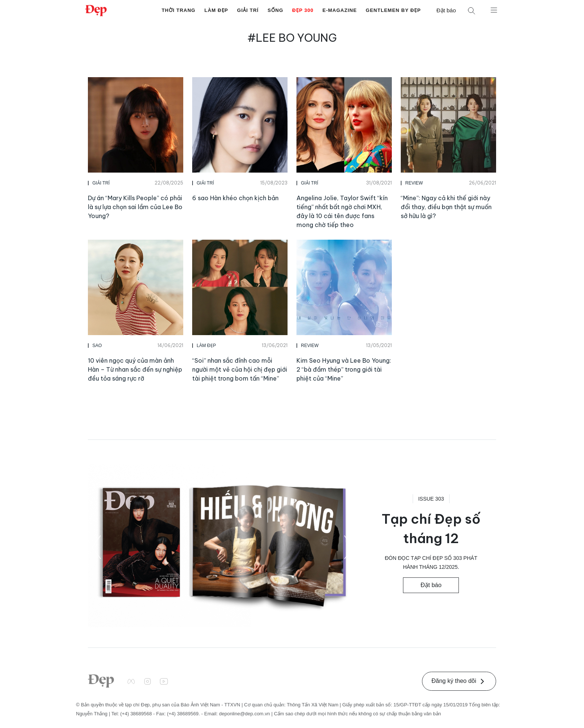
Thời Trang (179, 10)
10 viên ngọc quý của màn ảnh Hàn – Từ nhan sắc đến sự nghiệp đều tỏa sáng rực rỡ (135, 369)
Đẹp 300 (303, 10)
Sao (97, 346)
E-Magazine (340, 10)
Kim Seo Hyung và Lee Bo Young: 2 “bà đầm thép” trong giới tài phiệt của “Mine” (344, 369)
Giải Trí (248, 10)
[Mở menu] (494, 10)
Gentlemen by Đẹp (393, 10)
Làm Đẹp (216, 10)
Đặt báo (446, 10)
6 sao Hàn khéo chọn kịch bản (235, 198)
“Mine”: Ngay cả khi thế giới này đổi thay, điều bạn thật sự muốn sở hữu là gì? (446, 207)
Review (414, 183)
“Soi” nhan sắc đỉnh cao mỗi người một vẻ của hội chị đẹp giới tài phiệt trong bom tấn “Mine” (240, 369)
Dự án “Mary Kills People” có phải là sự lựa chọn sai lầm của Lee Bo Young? (135, 207)
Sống (275, 10)
